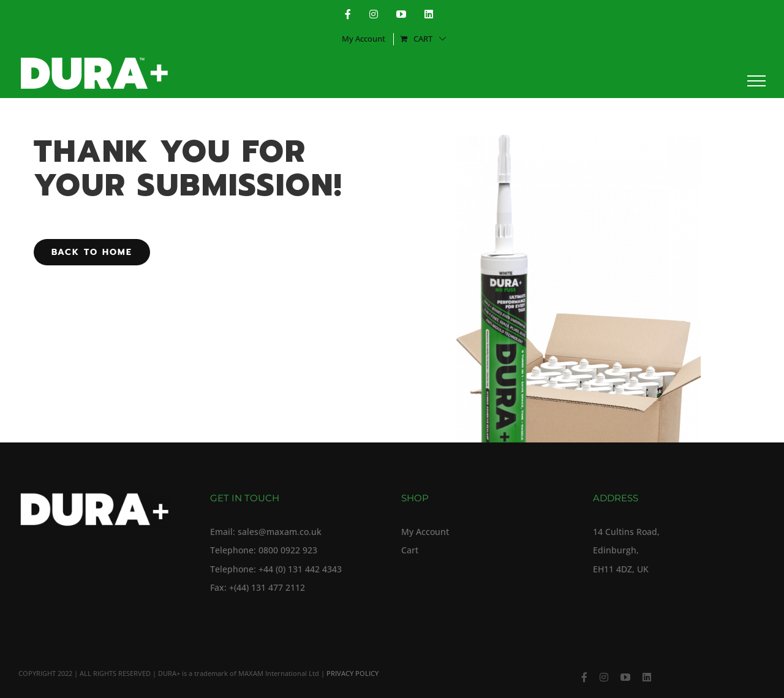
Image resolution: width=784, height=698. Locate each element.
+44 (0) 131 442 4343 (300, 569)
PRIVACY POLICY (352, 673)
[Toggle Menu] (757, 81)
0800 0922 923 (288, 550)
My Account (425, 532)
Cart (410, 550)
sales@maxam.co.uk (280, 532)
